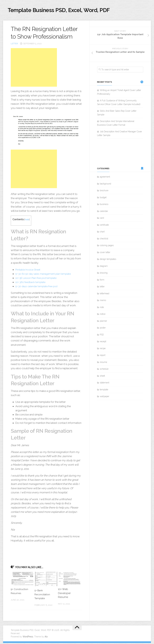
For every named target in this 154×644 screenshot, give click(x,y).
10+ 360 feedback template (32, 283)
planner (103, 322)
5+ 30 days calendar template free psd (39, 287)
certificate (104, 226)
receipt (103, 343)
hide (27, 220)
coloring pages (107, 247)
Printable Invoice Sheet (29, 271)
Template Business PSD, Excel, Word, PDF (69, 11)
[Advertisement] (34, 68)
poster (103, 329)
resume (103, 363)
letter (14, 45)
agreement (105, 178)
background (105, 185)
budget (103, 198)
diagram (104, 267)
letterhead (105, 295)
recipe (103, 349)
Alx (46, 638)
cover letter (105, 253)
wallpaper (105, 398)
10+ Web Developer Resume (64, 594)
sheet (102, 377)
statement (105, 384)
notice (103, 315)
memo (103, 301)
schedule (104, 370)
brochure (104, 192)
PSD (102, 336)
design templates (108, 260)
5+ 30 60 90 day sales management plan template (45, 275)
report (103, 356)
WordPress (28, 638)
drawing (104, 274)
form (102, 281)
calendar (104, 212)
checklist (104, 240)
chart (102, 233)
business (104, 205)
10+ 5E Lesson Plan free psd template (38, 279)
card (102, 219)
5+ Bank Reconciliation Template (43, 595)
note (102, 308)
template (104, 391)
